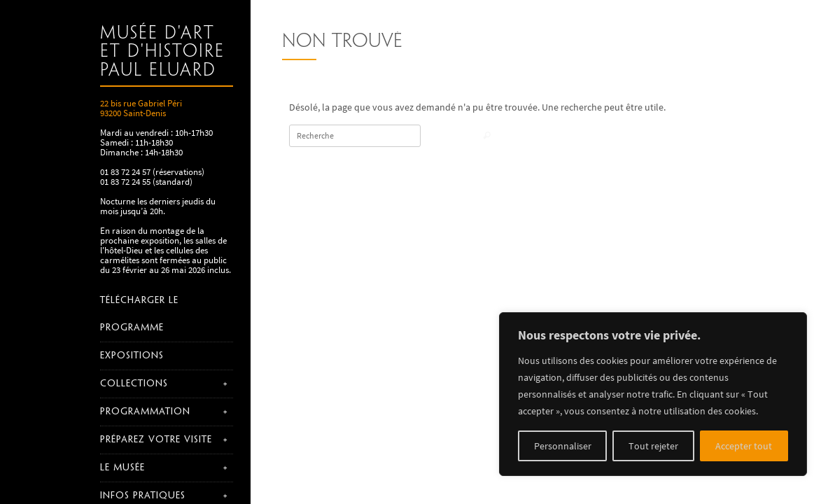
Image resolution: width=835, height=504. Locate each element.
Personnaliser (563, 446)
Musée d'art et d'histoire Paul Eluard (162, 52)
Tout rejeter (653, 446)
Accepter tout (744, 446)
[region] (653, 394)
